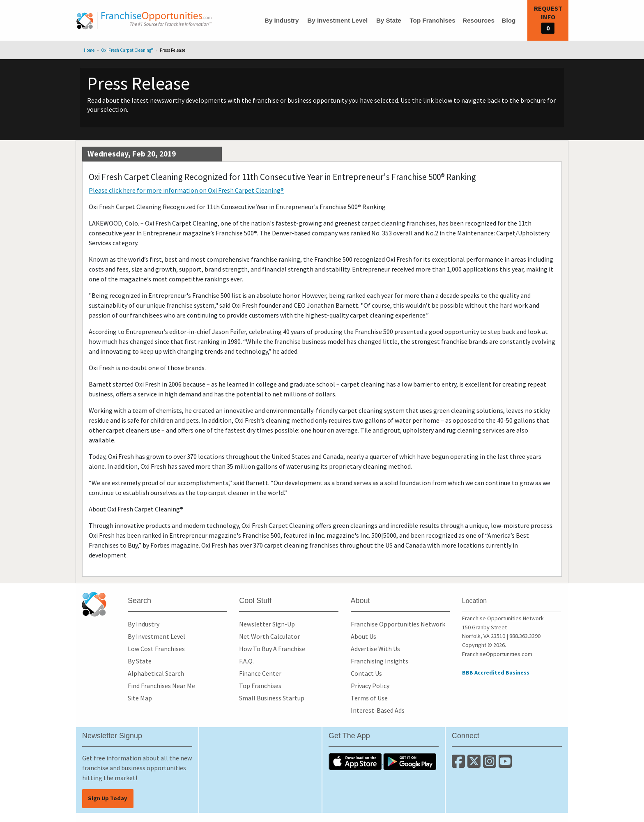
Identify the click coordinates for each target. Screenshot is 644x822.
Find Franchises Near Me (161, 686)
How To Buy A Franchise (272, 649)
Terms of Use (369, 698)
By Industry (282, 20)
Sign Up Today (108, 798)
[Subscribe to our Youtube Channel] (506, 764)
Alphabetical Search (156, 673)
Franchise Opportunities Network (398, 624)
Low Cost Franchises (156, 649)
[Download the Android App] (410, 761)
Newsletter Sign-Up (267, 624)
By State (389, 20)
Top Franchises (432, 20)
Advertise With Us (375, 649)
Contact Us (366, 673)
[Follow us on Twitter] (475, 764)
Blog (508, 20)
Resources (478, 20)
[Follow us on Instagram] (491, 764)
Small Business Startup (272, 698)
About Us (363, 636)
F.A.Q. (246, 661)
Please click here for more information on (186, 190)
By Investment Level (337, 20)
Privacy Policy (370, 686)
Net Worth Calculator (269, 636)
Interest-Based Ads (378, 710)
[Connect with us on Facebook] (460, 764)
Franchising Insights (379, 661)
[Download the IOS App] (356, 761)
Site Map (140, 698)
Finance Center (260, 673)
